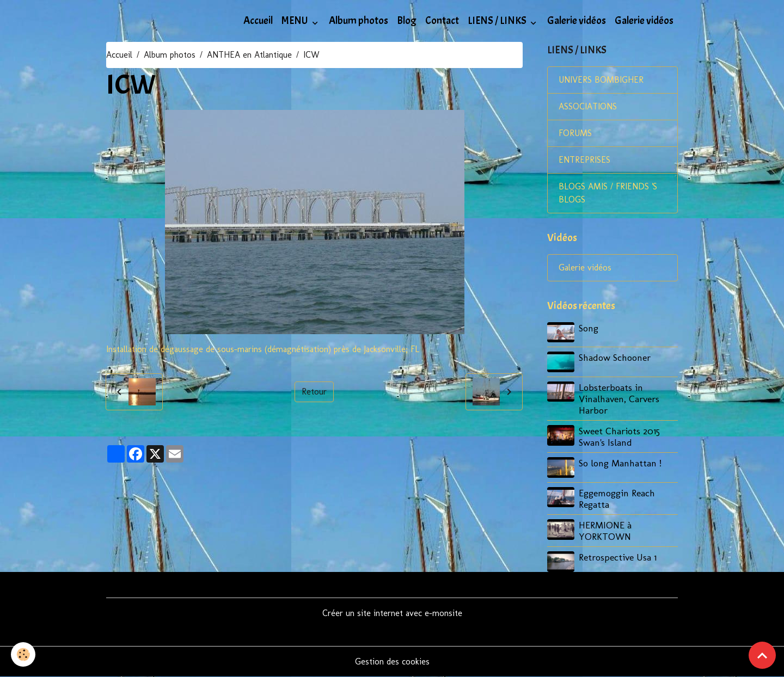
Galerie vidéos (577, 21)
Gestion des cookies (392, 661)
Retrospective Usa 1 (618, 557)
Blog (407, 21)
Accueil (258, 21)
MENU (296, 21)
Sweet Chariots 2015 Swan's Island (619, 436)
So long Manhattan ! (620, 463)
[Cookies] (23, 654)
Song (589, 328)
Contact (442, 21)
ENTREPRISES (584, 160)
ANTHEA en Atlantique (249, 55)
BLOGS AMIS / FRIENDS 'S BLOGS (608, 193)
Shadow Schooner (615, 357)
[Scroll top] (762, 655)
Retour (314, 392)
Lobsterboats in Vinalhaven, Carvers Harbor (619, 399)
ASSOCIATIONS (588, 106)
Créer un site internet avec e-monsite (392, 613)
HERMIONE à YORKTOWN (605, 531)
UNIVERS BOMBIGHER (601, 80)
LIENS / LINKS (498, 21)
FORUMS (575, 133)
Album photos (359, 21)
